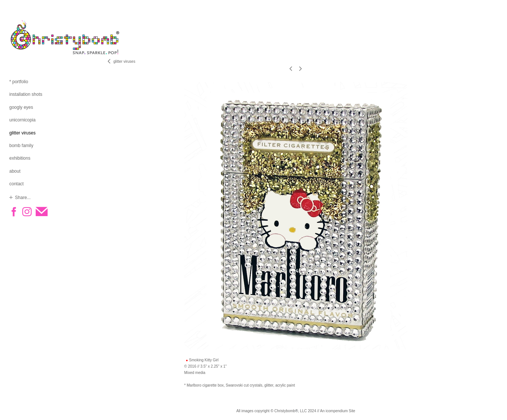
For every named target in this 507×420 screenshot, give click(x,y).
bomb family (21, 146)
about (15, 171)
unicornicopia (22, 120)
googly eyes (21, 107)
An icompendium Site (338, 411)
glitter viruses (22, 133)
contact (17, 184)
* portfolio (19, 82)
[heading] (28, 37)
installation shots (26, 94)
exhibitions (20, 158)
